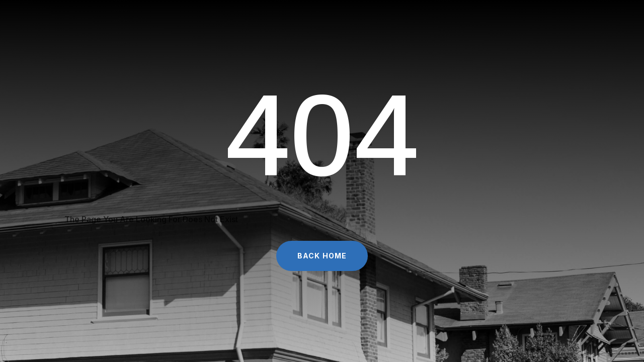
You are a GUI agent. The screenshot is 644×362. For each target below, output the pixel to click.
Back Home (322, 256)
